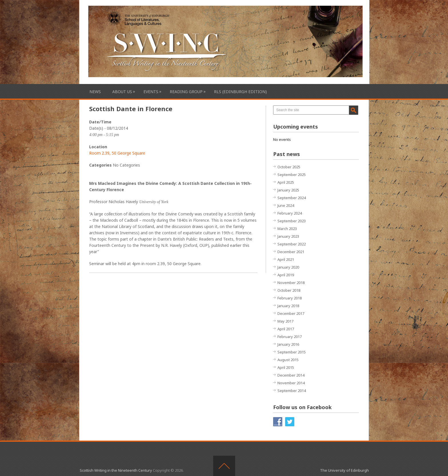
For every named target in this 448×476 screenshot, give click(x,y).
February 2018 (290, 298)
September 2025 (292, 175)
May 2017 (285, 321)
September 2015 (292, 352)
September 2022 (292, 244)
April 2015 (286, 367)
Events (151, 92)
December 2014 (291, 375)
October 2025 (289, 167)
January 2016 (288, 344)
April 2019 (286, 275)
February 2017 (290, 337)
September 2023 (292, 221)
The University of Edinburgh (344, 470)
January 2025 (288, 190)
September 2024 (292, 198)
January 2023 (288, 236)
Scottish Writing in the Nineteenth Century (116, 470)
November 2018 (291, 283)
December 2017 (291, 313)
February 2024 (290, 213)
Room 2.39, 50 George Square (117, 153)
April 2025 (286, 182)
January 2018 (288, 306)
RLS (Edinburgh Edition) (240, 92)
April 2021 (286, 259)
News (95, 92)
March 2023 (287, 229)
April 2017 (286, 329)
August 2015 (288, 360)
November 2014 (291, 383)
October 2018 (289, 290)
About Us (122, 92)
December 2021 (291, 252)
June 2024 (286, 205)
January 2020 (288, 267)
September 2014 (292, 391)
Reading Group (186, 92)
